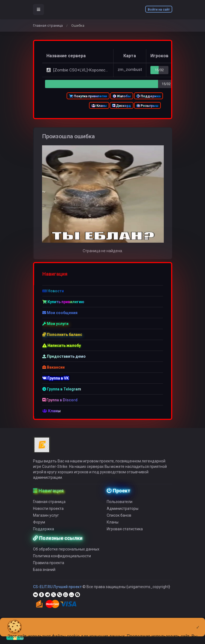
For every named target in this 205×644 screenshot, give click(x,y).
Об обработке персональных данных (66, 553)
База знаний (44, 574)
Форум (39, 526)
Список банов (119, 520)
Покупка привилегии (88, 96)
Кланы (99, 106)
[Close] (198, 623)
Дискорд (122, 106)
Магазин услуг (46, 520)
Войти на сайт (159, 10)
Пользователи (120, 506)
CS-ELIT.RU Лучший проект (57, 591)
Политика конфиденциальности (62, 560)
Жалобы (122, 96)
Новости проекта (48, 513)
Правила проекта (49, 567)
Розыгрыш (147, 106)
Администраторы (123, 513)
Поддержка (148, 96)
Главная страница (48, 25)
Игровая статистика (125, 533)
